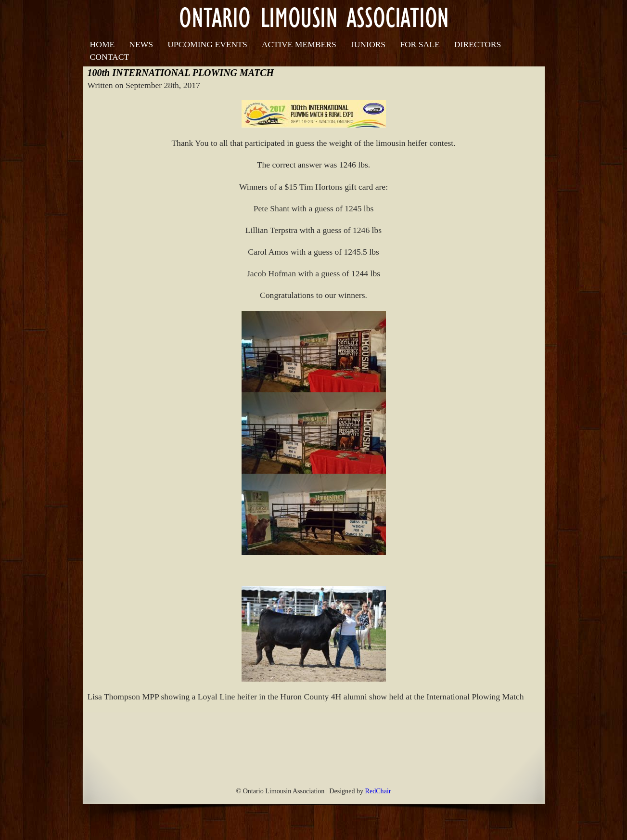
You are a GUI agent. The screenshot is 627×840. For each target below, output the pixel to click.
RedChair (378, 791)
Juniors (368, 44)
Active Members (299, 44)
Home (102, 44)
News (141, 44)
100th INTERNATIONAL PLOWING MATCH (181, 73)
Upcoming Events (207, 44)
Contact (110, 57)
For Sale (420, 44)
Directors (478, 44)
